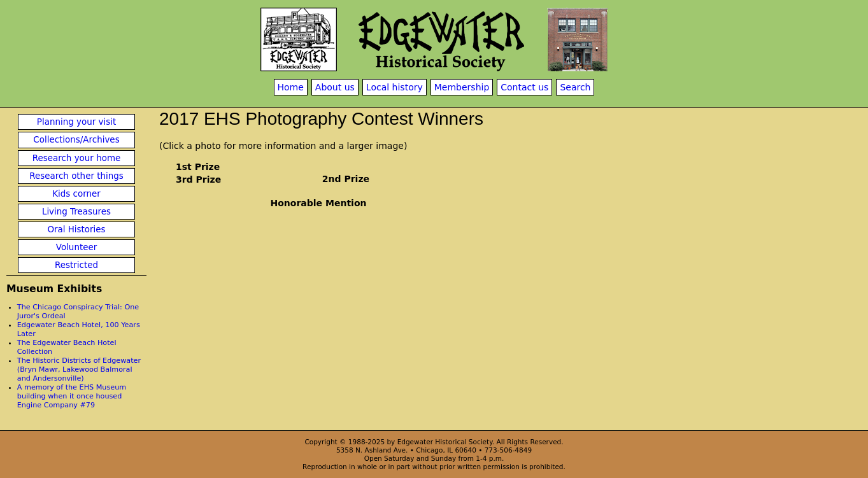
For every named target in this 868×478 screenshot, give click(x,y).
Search (575, 87)
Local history (395, 87)
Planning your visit (76, 122)
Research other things (76, 176)
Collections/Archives (76, 140)
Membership (462, 87)
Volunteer (76, 247)
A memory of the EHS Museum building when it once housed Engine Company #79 (72, 396)
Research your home (77, 158)
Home (291, 87)
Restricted (76, 265)
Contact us (524, 87)
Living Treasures (76, 212)
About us (335, 87)
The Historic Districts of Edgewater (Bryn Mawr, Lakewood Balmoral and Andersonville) (79, 369)
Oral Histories (76, 229)
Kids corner (76, 194)
